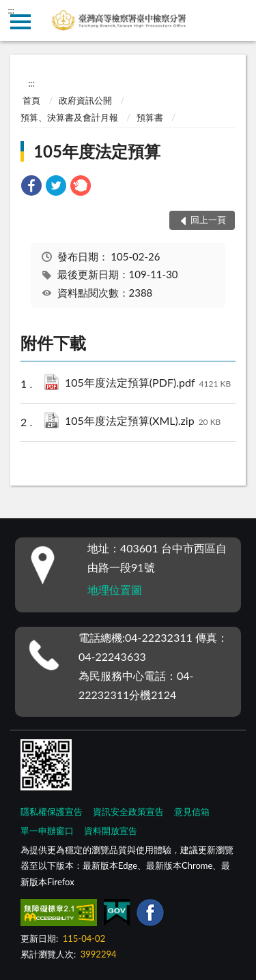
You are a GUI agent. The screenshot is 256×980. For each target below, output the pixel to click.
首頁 (31, 100)
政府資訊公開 (85, 100)
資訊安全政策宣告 (128, 812)
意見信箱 (192, 812)
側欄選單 (20, 22)
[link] (31, 187)
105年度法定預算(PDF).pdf (148, 384)
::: (11, 10)
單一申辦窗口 (47, 831)
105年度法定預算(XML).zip (143, 422)
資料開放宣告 (111, 831)
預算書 (150, 117)
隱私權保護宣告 (52, 812)
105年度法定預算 (97, 151)
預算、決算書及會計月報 (69, 117)
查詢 (236, 20)
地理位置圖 (115, 590)
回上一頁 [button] (208, 220)
